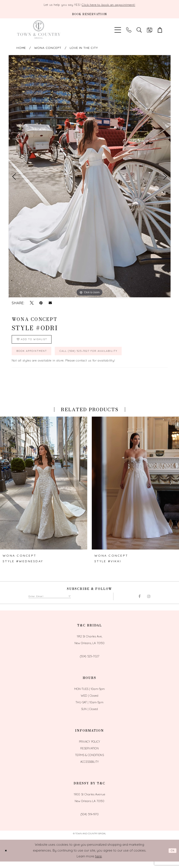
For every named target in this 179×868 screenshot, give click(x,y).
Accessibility (89, 768)
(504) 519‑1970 (89, 821)
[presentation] (44, 489)
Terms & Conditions (89, 762)
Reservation (89, 755)
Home (21, 48)
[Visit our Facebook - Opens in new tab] (139, 603)
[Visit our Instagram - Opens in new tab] (149, 603)
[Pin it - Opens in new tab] (41, 303)
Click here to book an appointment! (108, 5)
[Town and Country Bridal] (39, 29)
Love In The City (84, 48)
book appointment (37, 356)
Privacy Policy (90, 748)
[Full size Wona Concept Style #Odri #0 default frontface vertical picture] (90, 176)
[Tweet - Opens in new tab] (32, 303)
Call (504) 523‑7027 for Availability (110, 356)
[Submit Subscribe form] (81, 603)
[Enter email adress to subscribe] (56, 603)
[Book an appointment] (89, 14)
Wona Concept (48, 48)
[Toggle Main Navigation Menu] (118, 29)
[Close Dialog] (7, 857)
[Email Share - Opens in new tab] (50, 303)
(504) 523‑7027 (89, 663)
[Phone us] (129, 29)
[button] (160, 29)
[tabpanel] (90, 176)
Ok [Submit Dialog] (172, 857)
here (98, 863)
